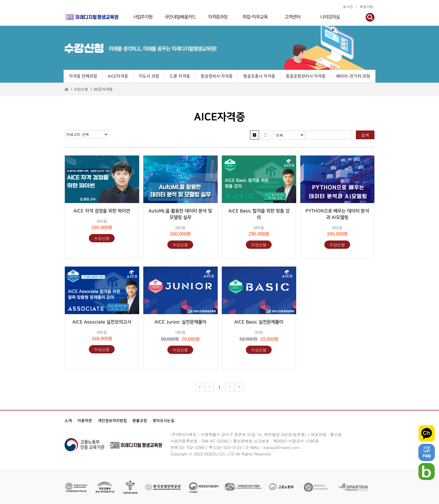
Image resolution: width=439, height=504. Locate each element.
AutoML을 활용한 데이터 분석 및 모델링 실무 (180, 214)
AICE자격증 (118, 76)
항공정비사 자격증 (217, 76)
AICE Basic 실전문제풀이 (259, 322)
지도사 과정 (149, 76)
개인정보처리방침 (112, 421)
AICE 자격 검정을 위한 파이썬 (102, 211)
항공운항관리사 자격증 (306, 76)
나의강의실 (330, 17)
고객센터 (292, 17)
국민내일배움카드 (180, 17)
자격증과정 (218, 17)
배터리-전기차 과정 (353, 76)
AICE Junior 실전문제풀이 (180, 322)
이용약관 (85, 421)
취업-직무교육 (255, 17)
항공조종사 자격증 (259, 76)
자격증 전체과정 (83, 76)
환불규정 (140, 421)
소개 (68, 421)
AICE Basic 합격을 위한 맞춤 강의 (259, 214)
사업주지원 (143, 17)
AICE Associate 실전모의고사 (102, 322)
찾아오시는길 (163, 421)
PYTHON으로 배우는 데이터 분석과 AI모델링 (337, 214)
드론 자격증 (180, 76)
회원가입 (366, 7)
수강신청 (102, 238)
